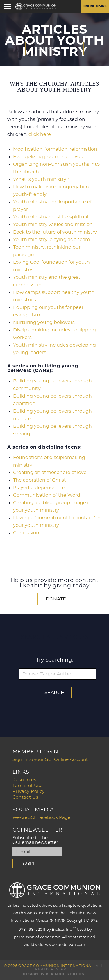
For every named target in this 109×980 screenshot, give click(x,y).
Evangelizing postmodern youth (51, 157)
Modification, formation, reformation (55, 149)
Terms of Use (28, 786)
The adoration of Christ (40, 480)
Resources (24, 780)
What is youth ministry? (41, 179)
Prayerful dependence (39, 488)
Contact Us (25, 797)
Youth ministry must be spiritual (51, 217)
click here (40, 134)
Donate (56, 599)
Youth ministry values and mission (53, 225)
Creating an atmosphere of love (50, 473)
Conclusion (26, 533)
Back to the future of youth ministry (55, 232)
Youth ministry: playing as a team (52, 240)
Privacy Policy (29, 792)
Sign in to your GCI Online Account (50, 760)
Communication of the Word (47, 495)
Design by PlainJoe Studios (53, 974)
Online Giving (95, 6)
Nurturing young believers (44, 323)
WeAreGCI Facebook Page (41, 818)
